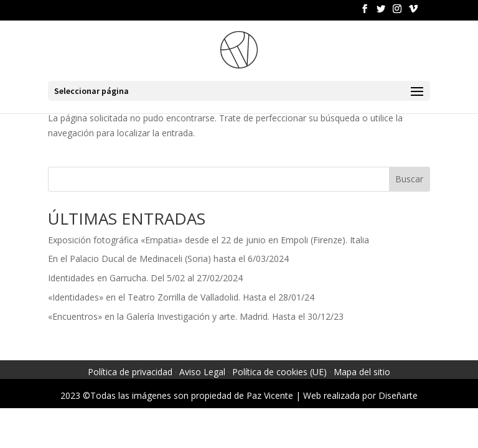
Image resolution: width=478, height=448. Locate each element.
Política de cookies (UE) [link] (279, 372)
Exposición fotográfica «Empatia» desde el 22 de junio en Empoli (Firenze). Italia (209, 240)
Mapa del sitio (362, 372)
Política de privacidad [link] (130, 372)
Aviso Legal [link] (202, 372)
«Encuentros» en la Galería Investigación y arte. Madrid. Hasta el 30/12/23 (196, 316)
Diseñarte (398, 395)
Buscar (409, 179)
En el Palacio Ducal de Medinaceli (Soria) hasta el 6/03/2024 (168, 259)
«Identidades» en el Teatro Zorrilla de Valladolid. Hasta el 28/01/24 (181, 297)
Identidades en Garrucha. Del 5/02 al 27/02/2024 (145, 278)
